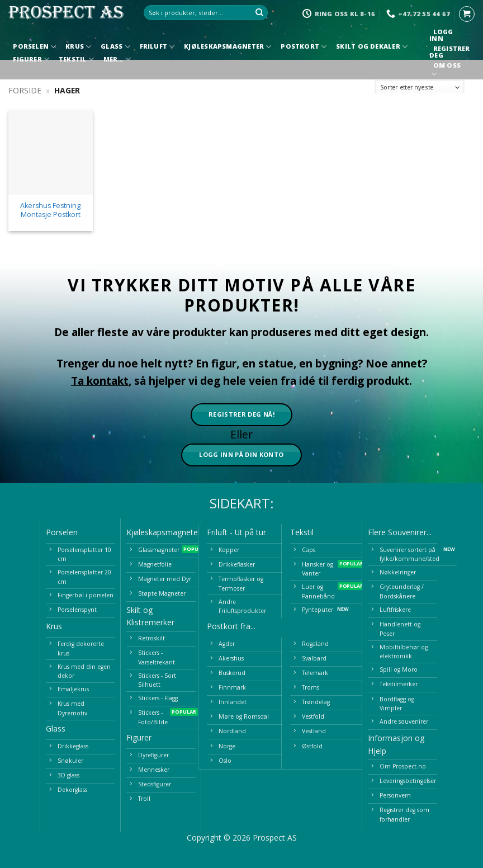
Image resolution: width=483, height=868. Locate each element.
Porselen (34, 47)
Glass (115, 47)
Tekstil (76, 59)
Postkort (304, 47)
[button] (467, 14)
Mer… (117, 59)
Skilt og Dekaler (372, 47)
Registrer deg (449, 52)
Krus (78, 47)
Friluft (157, 47)
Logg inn (441, 35)
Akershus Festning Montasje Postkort (50, 210)
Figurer (31, 59)
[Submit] (259, 13)
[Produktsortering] (420, 88)
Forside (25, 90)
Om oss (447, 71)
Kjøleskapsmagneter (228, 47)
